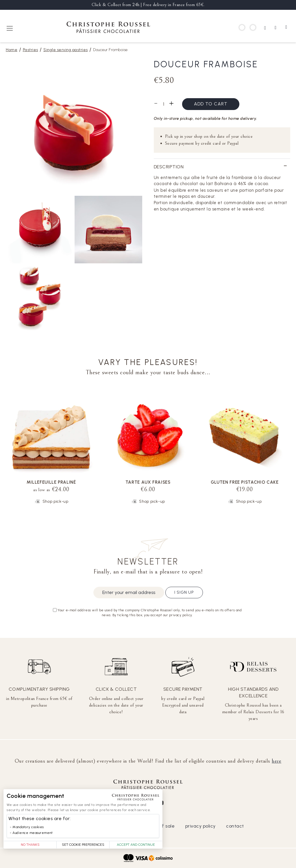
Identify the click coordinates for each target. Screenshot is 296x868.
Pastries (30, 50)
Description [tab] (169, 167)
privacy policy (200, 826)
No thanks (30, 845)
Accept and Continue (136, 845)
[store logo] (108, 28)
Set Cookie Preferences (83, 845)
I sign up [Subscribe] (184, 592)
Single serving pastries (66, 50)
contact (235, 826)
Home (12, 50)
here (276, 761)
